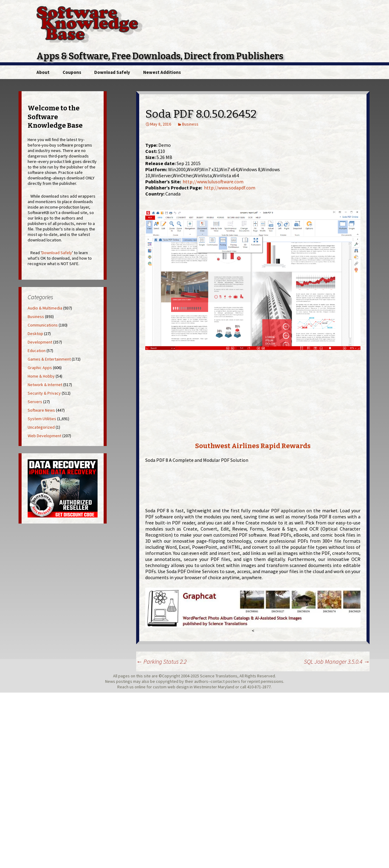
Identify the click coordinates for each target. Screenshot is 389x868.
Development (40, 342)
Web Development (45, 436)
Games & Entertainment (49, 359)
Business (190, 124)
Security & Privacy (44, 393)
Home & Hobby (41, 376)
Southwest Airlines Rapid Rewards (253, 446)
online (140, 687)
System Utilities (42, 419)
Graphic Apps (40, 368)
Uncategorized (41, 427)
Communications (43, 325)
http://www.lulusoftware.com (213, 182)
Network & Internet (45, 385)
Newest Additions (162, 72)
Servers (35, 402)
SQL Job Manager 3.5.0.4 (337, 661)
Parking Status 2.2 (161, 661)
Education (37, 351)
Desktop (35, 334)
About (43, 72)
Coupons (72, 72)
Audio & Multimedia (45, 308)
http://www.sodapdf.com (230, 188)
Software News (41, 410)
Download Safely (112, 72)
